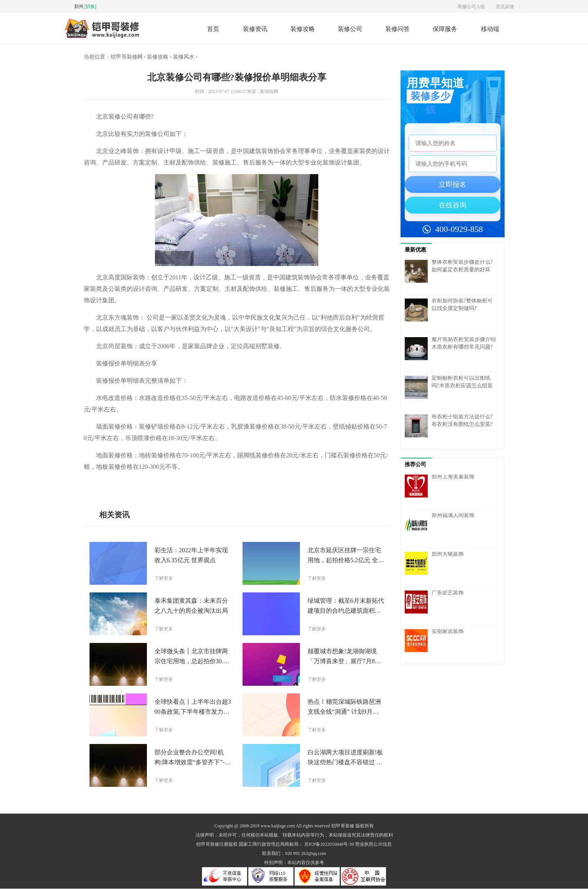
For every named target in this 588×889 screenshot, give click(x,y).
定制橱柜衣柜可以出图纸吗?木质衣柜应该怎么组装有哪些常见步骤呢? (462, 386)
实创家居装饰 (448, 632)
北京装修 (122, 484)
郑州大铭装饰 (448, 554)
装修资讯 (255, 29)
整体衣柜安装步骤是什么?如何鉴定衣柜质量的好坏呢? (462, 270)
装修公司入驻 (471, 7)
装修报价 (161, 484)
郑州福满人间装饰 (453, 516)
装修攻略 (303, 29)
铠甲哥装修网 (127, 57)
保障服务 (445, 29)
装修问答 (397, 29)
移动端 (490, 29)
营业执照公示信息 (373, 845)
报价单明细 (182, 484)
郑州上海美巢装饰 (453, 477)
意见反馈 (505, 7)
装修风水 (184, 57)
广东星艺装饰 (448, 593)
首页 (213, 29)
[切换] (90, 7)
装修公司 (350, 29)
